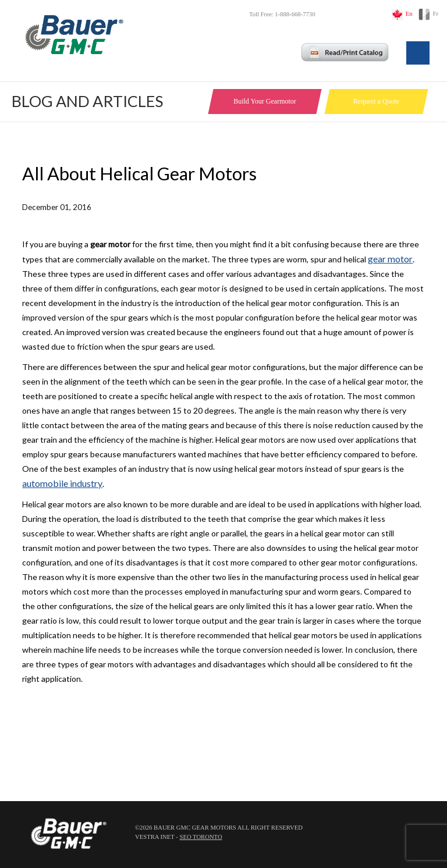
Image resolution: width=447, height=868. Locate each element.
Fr (436, 14)
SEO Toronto (201, 837)
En (409, 14)
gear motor (390, 259)
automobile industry (62, 483)
